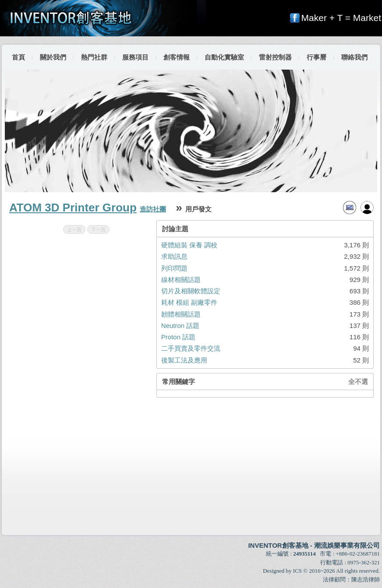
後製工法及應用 (184, 360)
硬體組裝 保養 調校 (189, 245)
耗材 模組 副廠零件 (189, 302)
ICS (297, 571)
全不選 (358, 382)
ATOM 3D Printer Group (73, 208)
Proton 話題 (178, 337)
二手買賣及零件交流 (191, 348)
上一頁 (74, 229)
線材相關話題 (181, 280)
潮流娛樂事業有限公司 (347, 545)
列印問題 (174, 268)
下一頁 (98, 229)
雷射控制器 (275, 57)
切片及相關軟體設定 (191, 291)
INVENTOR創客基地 (278, 545)
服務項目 (135, 57)
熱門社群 (94, 57)
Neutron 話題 (180, 326)
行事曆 (317, 57)
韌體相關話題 (181, 314)
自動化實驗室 (224, 57)
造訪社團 (153, 209)
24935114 (304, 554)
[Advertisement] (191, 466)
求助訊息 (174, 256)
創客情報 (177, 57)
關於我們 (53, 57)
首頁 (18, 57)
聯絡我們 (354, 57)
